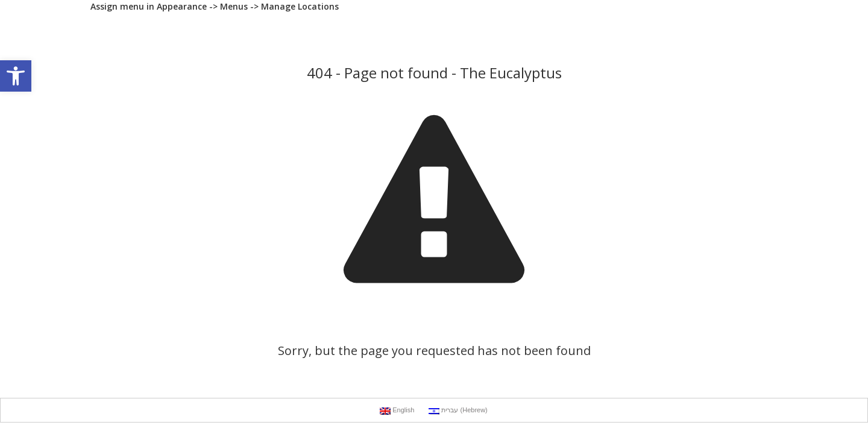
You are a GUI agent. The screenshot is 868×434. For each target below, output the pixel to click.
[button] (16, 76)
